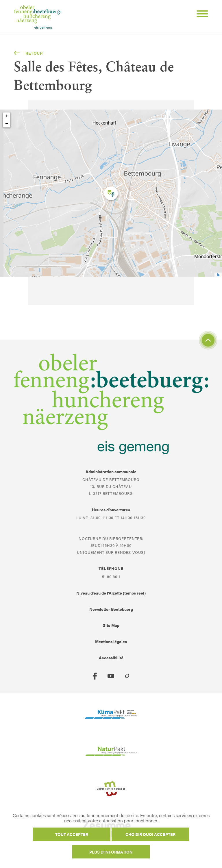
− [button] (7, 124)
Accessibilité (111, 658)
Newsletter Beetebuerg (111, 609)
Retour (28, 53)
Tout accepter (72, 834)
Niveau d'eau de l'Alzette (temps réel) (111, 593)
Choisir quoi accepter (150, 834)
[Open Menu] (200, 15)
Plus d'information (111, 852)
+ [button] (7, 116)
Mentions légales (111, 641)
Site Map (111, 625)
